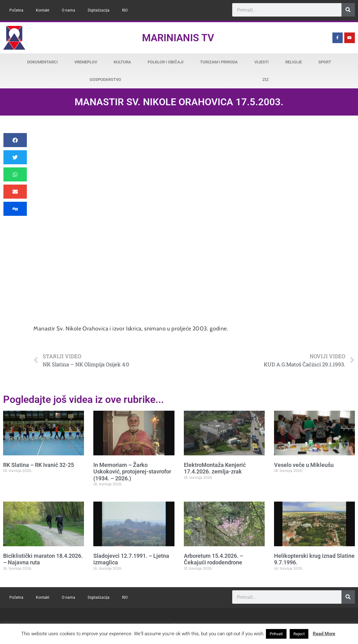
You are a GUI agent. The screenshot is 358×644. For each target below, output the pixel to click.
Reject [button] (299, 634)
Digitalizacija (99, 10)
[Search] (348, 10)
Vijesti (262, 62)
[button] (15, 140)
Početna (16, 10)
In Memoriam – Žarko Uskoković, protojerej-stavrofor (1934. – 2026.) (132, 472)
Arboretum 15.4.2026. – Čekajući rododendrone (213, 559)
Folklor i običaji (166, 62)
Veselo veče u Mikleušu (304, 465)
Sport (325, 62)
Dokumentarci (42, 62)
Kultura (122, 62)
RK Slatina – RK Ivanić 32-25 (39, 465)
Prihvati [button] (276, 634)
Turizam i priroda (219, 62)
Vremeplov (86, 62)
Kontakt (43, 10)
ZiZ (266, 79)
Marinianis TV (178, 38)
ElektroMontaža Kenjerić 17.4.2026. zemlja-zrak (215, 468)
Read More (324, 634)
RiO (125, 10)
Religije (294, 62)
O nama (69, 10)
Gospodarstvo (105, 79)
